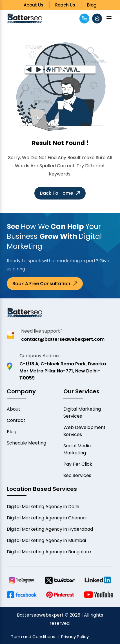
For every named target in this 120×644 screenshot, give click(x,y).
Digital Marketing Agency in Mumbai (46, 540)
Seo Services (77, 475)
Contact (16, 420)
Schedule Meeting (26, 443)
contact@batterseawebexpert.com (63, 339)
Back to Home (60, 193)
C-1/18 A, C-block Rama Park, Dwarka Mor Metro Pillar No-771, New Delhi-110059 (63, 371)
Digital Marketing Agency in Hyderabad (50, 529)
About (14, 409)
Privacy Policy (75, 637)
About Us (34, 5)
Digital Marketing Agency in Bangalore (49, 552)
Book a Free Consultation (45, 284)
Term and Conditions (33, 637)
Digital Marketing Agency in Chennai (47, 518)
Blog (92, 5)
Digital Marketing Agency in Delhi (43, 507)
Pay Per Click (78, 464)
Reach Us (65, 5)
